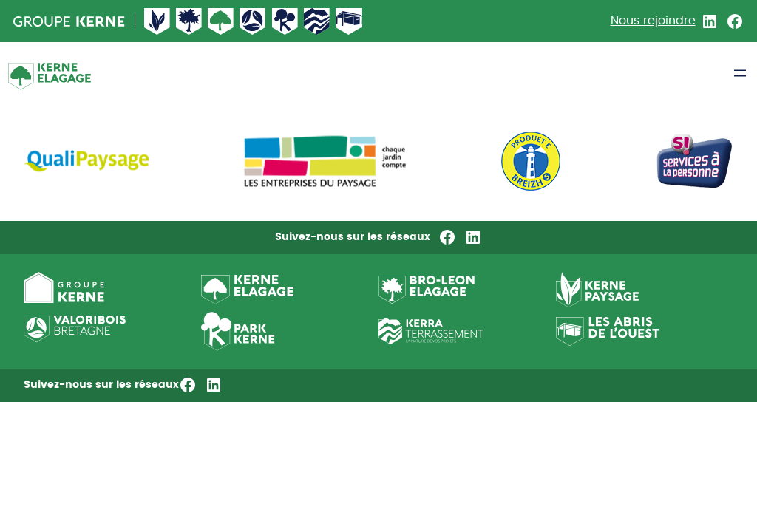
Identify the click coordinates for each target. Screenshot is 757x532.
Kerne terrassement (317, 21)
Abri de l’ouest (349, 21)
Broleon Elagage (189, 21)
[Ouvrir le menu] (740, 73)
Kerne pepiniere (285, 21)
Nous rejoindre (653, 21)
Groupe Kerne (69, 21)
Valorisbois (253, 21)
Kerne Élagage (221, 21)
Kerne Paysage (157, 21)
